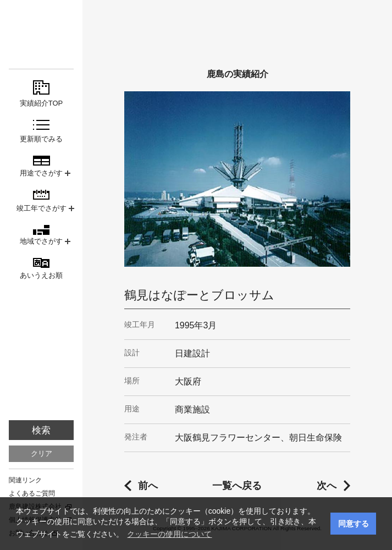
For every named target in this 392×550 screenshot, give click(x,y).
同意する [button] (354, 524)
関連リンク (25, 480)
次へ (327, 486)
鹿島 (41, 28)
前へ (148, 486)
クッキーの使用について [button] (169, 534)
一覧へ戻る (237, 486)
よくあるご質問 (32, 493)
